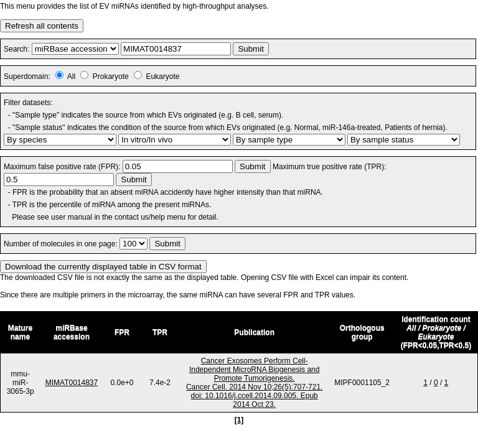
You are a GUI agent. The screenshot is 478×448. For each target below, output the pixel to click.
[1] (239, 420)
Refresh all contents (42, 26)
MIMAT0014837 (72, 383)
